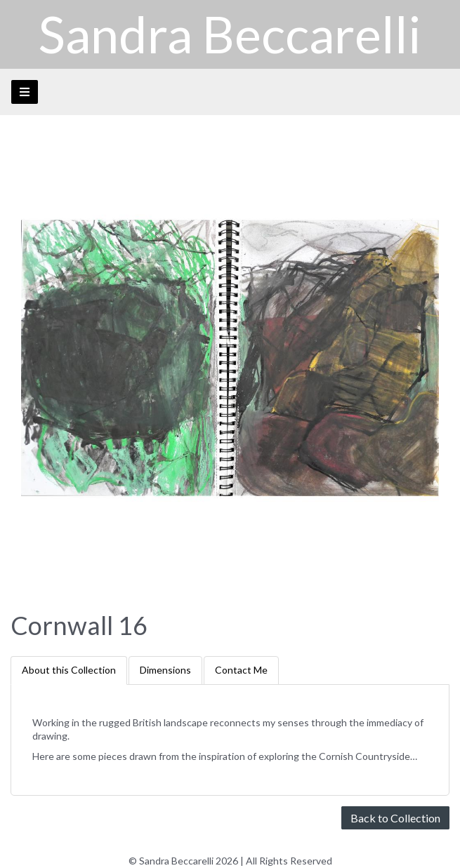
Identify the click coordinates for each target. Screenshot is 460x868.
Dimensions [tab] (165, 670)
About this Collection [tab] (69, 670)
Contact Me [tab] (241, 670)
